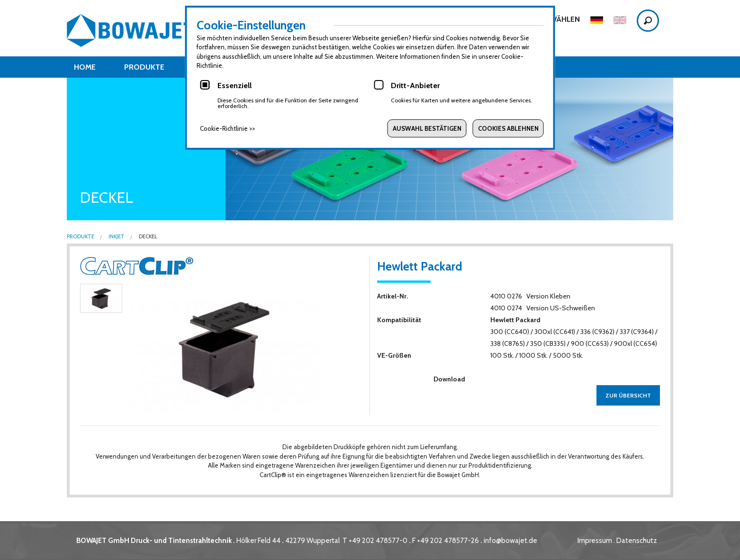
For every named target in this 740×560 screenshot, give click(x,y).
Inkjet (116, 237)
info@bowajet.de (510, 541)
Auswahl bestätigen (427, 128)
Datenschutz (637, 541)
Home (85, 67)
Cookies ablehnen (508, 128)
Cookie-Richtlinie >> (227, 128)
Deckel (148, 237)
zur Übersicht (628, 395)
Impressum (595, 541)
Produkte (144, 67)
